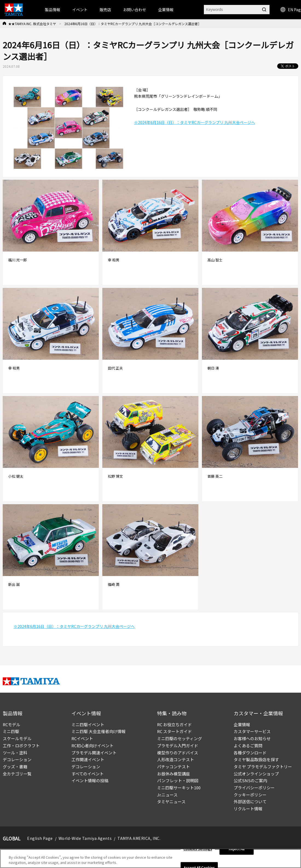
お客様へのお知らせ (252, 738)
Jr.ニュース (167, 795)
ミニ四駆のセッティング (180, 738)
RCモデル (11, 724)
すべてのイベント (88, 774)
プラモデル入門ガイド (178, 746)
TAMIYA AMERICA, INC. (139, 838)
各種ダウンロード (250, 753)
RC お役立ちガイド (174, 724)
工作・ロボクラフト (21, 746)
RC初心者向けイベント (92, 746)
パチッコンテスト (173, 767)
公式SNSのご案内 (250, 780)
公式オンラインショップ (256, 774)
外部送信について (250, 801)
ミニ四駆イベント (88, 724)
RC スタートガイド (174, 731)
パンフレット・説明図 (178, 780)
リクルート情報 (248, 809)
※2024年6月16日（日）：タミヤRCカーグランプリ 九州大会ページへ (195, 122)
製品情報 (53, 10)
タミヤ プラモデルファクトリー (263, 767)
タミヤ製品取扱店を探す (256, 759)
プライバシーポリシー (254, 788)
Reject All (237, 849)
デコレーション (17, 759)
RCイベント (82, 738)
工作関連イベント (88, 759)
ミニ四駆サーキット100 (179, 788)
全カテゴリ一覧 (17, 774)
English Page (40, 838)
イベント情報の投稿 (90, 780)
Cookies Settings (198, 849)
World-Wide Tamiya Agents (85, 838)
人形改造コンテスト (176, 759)
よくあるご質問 (248, 746)
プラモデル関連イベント (94, 753)
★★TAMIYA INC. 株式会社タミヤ (32, 24)
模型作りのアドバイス (178, 753)
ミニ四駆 (11, 731)
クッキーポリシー (250, 795)
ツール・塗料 (15, 753)
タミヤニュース (171, 801)
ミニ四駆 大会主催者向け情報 (99, 731)
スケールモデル (17, 738)
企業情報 (242, 724)
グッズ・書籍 (15, 767)
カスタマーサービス (252, 731)
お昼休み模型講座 (173, 774)
